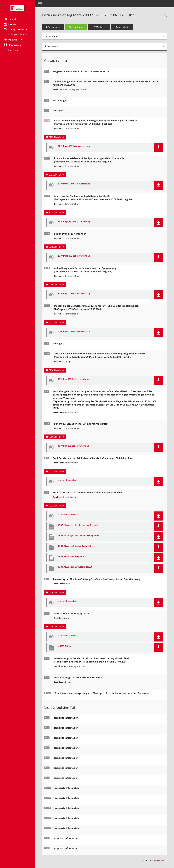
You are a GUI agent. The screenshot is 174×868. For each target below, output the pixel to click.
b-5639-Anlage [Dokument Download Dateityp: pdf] (64, 646)
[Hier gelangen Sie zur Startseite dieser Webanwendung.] (17, 8)
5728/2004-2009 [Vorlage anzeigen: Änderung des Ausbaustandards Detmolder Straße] (56, 213)
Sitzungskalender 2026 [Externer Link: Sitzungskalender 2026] (19, 35)
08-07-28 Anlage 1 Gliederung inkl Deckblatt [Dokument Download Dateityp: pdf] (78, 525)
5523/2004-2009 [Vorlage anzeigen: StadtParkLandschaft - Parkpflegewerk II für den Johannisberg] (56, 506)
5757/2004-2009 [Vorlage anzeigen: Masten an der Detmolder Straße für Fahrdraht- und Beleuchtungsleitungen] (56, 322)
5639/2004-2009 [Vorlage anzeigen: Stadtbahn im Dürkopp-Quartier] (56, 627)
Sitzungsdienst (158, 860)
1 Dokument (51, 46)
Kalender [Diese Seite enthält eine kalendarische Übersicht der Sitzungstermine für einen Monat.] (11, 24)
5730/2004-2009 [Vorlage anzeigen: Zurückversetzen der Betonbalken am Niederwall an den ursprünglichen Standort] (56, 370)
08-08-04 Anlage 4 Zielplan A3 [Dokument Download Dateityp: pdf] (72, 557)
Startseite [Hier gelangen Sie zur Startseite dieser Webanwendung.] (11, 19)
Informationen (53, 27)
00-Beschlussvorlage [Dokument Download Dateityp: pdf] (67, 480)
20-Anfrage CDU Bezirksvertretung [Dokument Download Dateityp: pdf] (74, 184)
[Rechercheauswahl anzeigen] (165, 15)
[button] (17, 29)
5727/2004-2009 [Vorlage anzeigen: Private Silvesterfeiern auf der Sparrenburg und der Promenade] (56, 175)
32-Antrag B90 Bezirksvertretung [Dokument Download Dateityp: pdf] (73, 379)
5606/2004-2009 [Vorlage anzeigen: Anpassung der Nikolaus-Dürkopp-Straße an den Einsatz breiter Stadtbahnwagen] (56, 592)
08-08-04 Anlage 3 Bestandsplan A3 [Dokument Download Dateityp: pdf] (74, 546)
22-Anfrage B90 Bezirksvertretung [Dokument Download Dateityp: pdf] (74, 222)
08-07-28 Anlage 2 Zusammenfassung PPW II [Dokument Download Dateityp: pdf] (79, 536)
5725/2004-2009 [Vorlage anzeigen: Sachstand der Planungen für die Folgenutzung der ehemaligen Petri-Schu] (56, 137)
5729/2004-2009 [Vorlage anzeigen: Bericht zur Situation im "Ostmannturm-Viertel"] (56, 437)
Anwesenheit (122, 27)
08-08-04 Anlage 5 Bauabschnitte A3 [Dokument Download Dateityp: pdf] (75, 567)
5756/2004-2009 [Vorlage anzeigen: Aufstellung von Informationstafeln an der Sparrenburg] (56, 285)
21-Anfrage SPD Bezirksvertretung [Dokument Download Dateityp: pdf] (74, 146)
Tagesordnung (76, 27)
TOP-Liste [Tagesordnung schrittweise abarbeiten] (99, 27)
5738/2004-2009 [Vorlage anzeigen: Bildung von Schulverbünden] (56, 247)
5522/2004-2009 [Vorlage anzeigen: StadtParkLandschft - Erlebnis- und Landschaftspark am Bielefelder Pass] (56, 471)
